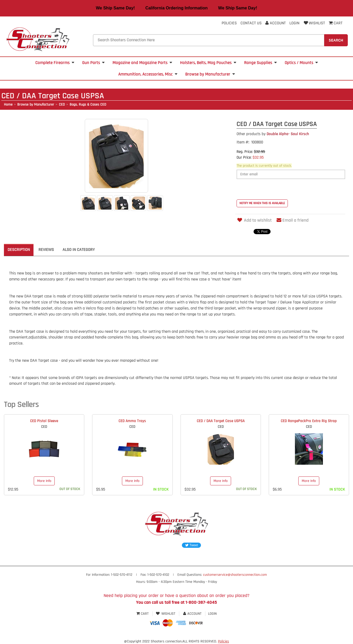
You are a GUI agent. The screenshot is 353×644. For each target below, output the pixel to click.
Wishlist (314, 23)
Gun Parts (93, 63)
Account (276, 23)
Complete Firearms (55, 63)
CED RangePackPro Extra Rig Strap (309, 421)
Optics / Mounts (301, 63)
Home (8, 105)
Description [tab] (19, 250)
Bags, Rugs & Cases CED (88, 105)
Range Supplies (260, 63)
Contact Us (251, 23)
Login (294, 23)
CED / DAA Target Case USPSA (221, 421)
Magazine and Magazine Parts (142, 63)
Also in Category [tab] (79, 250)
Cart (143, 614)
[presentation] (276, 189)
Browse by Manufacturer (210, 74)
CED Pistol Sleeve (44, 421)
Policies (229, 23)
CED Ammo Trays (132, 421)
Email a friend (293, 220)
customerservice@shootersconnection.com (235, 575)
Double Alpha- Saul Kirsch (273, 134)
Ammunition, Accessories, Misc (148, 74)
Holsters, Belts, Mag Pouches (208, 63)
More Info (44, 481)
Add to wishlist (254, 220)
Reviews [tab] (46, 250)
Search (336, 40)
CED (62, 105)
